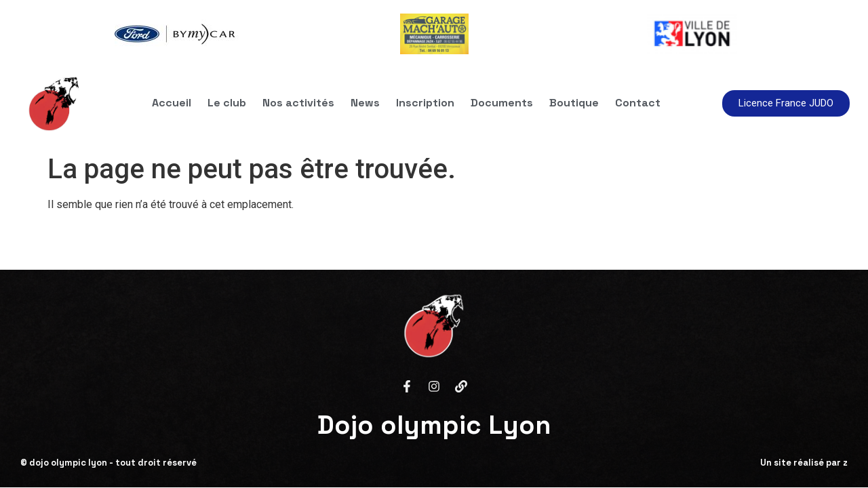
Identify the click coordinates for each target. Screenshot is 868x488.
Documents (502, 103)
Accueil (172, 103)
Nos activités (298, 103)
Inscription (425, 103)
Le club (227, 103)
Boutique (574, 103)
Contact (638, 103)
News (365, 103)
